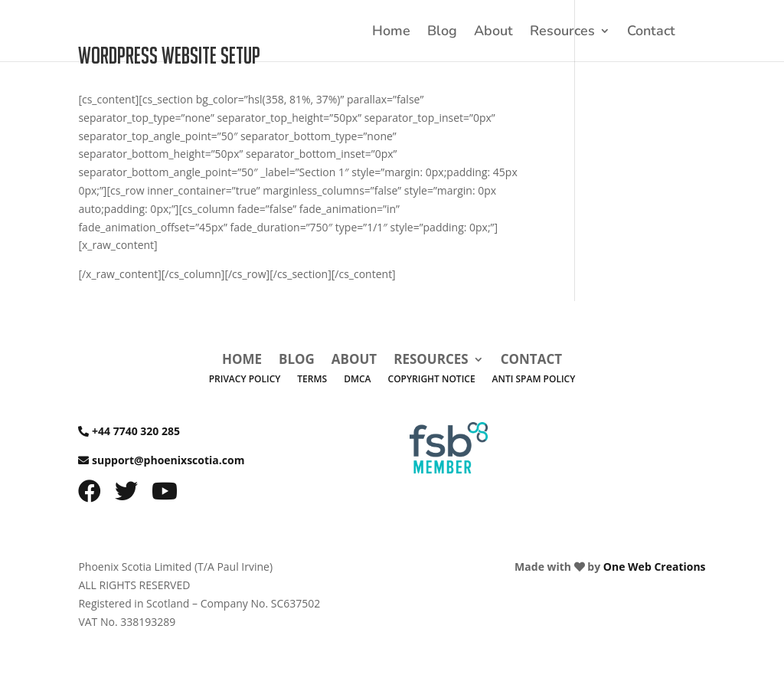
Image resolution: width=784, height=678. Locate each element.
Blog (442, 33)
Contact (651, 33)
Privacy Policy (245, 380)
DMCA (357, 380)
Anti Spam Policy (534, 380)
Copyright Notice (432, 380)
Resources (562, 33)
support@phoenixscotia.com (168, 460)
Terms (312, 380)
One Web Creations (655, 567)
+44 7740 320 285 (136, 431)
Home (391, 33)
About (493, 33)
